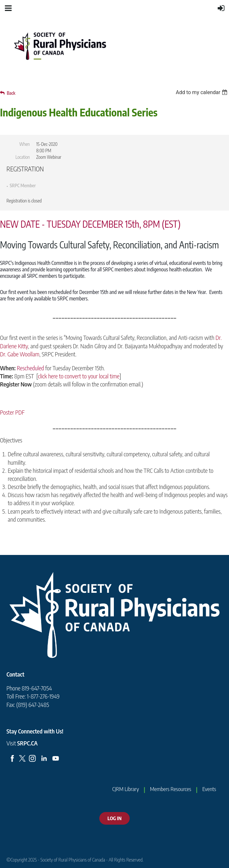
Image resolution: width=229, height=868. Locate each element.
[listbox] (202, 92)
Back (11, 93)
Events (209, 789)
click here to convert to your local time (79, 376)
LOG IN (114, 818)
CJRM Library (125, 789)
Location (23, 157)
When (25, 144)
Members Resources (171, 789)
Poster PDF (12, 412)
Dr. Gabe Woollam (20, 354)
